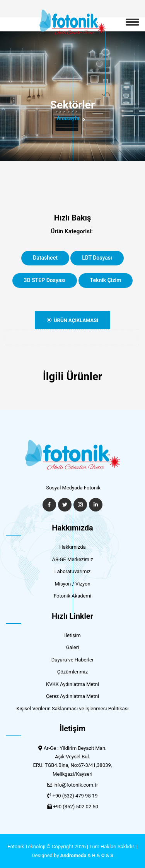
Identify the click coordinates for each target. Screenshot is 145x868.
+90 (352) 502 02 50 (76, 807)
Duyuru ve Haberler (73, 660)
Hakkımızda (72, 547)
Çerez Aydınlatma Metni (72, 696)
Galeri (73, 647)
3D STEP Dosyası (45, 280)
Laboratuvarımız (72, 571)
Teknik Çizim (106, 280)
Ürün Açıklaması (72, 320)
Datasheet (45, 258)
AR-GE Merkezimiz (72, 559)
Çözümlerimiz (72, 672)
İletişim (72, 635)
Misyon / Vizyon (72, 584)
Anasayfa (68, 118)
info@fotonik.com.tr (76, 785)
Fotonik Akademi (72, 596)
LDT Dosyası (97, 258)
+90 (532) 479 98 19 (75, 796)
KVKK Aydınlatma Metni (72, 684)
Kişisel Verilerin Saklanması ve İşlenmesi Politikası (72, 709)
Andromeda (73, 855)
